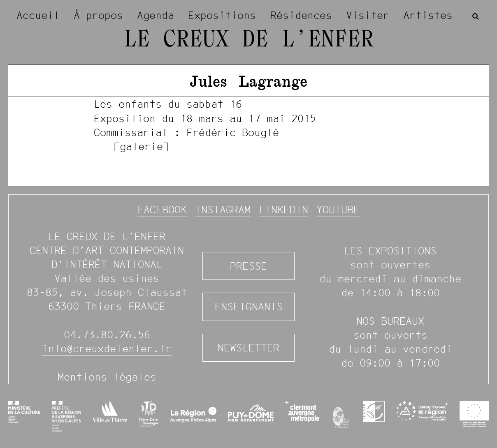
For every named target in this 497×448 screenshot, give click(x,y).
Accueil (38, 15)
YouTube (338, 210)
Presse (248, 266)
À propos (98, 15)
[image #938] (248, 125)
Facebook (162, 210)
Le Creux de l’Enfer (248, 40)
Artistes (428, 15)
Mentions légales (107, 377)
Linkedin (283, 210)
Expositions (222, 15)
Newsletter (248, 348)
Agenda (156, 15)
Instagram (223, 210)
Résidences (301, 15)
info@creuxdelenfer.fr (107, 349)
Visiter (368, 15)
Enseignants (249, 307)
